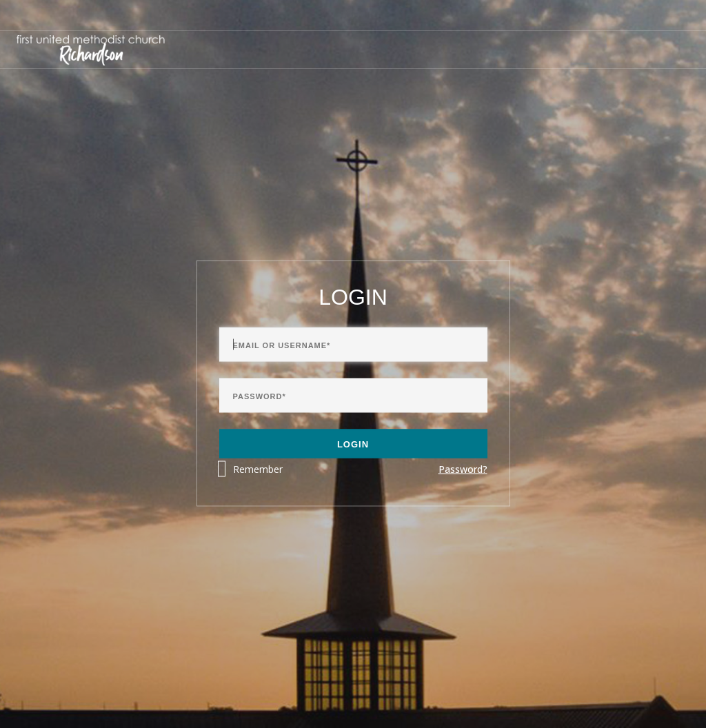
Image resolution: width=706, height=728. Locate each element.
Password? (463, 469)
